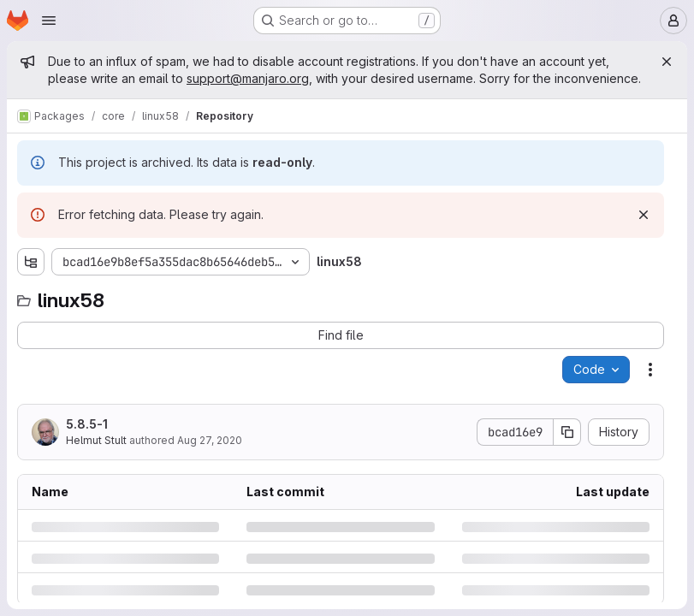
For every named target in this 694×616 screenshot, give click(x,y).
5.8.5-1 (87, 424)
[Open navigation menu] (49, 21)
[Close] (667, 62)
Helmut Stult (96, 440)
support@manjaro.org (248, 78)
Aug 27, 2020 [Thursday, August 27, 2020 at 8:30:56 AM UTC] (210, 440)
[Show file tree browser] (31, 262)
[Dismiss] (644, 215)
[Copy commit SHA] (567, 432)
